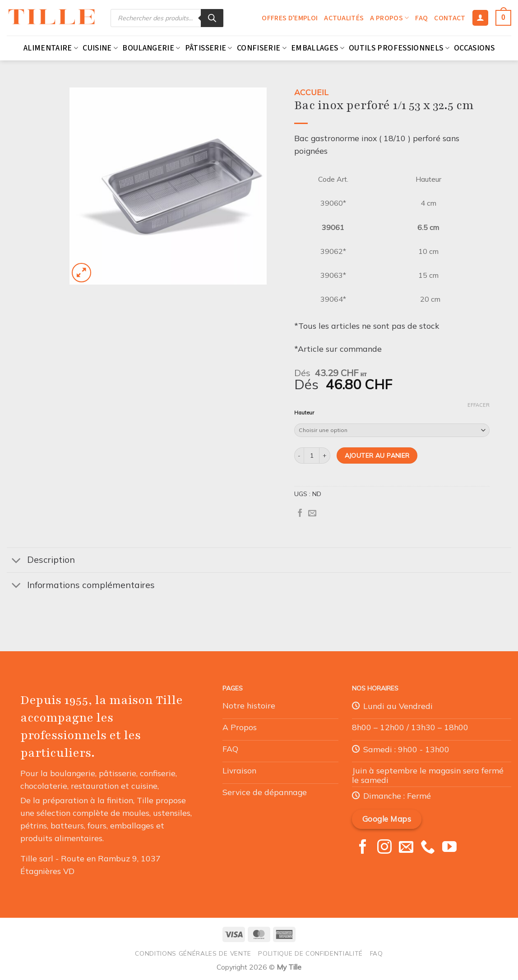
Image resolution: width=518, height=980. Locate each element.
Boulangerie (151, 48)
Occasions (474, 48)
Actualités (344, 18)
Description (41, 561)
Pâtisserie (209, 48)
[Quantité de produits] (312, 455)
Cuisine (100, 48)
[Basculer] (16, 561)
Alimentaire (51, 48)
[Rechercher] (212, 18)
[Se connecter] (480, 18)
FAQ (421, 18)
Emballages (318, 48)
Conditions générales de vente (193, 953)
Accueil (311, 92)
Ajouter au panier (377, 455)
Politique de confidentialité (310, 953)
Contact (450, 18)
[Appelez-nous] (428, 848)
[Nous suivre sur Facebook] (363, 848)
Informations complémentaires (81, 586)
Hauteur (304, 413)
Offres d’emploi (290, 18)
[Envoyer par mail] (312, 514)
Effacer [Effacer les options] (479, 405)
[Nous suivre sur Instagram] (384, 848)
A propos (389, 18)
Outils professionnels (399, 48)
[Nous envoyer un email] (406, 848)
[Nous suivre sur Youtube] (449, 848)
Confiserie (262, 48)
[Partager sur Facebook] (300, 514)
